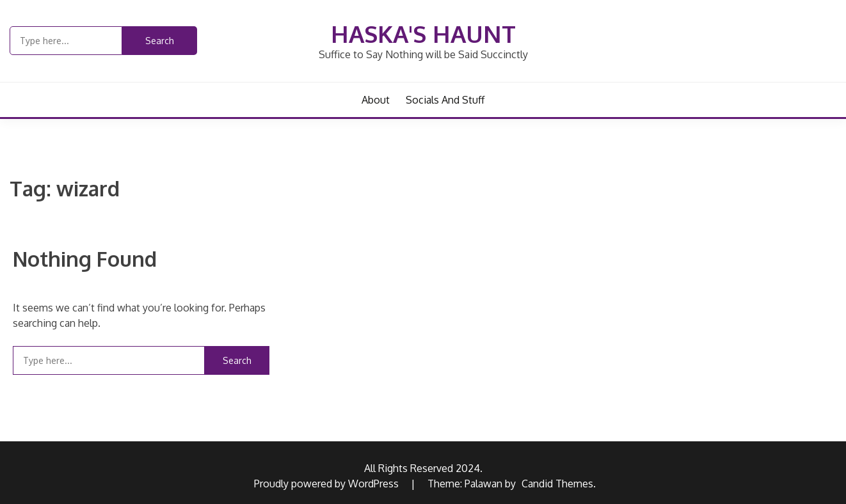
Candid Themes (557, 484)
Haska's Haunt (423, 34)
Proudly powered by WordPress (328, 484)
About (376, 100)
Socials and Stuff (445, 100)
